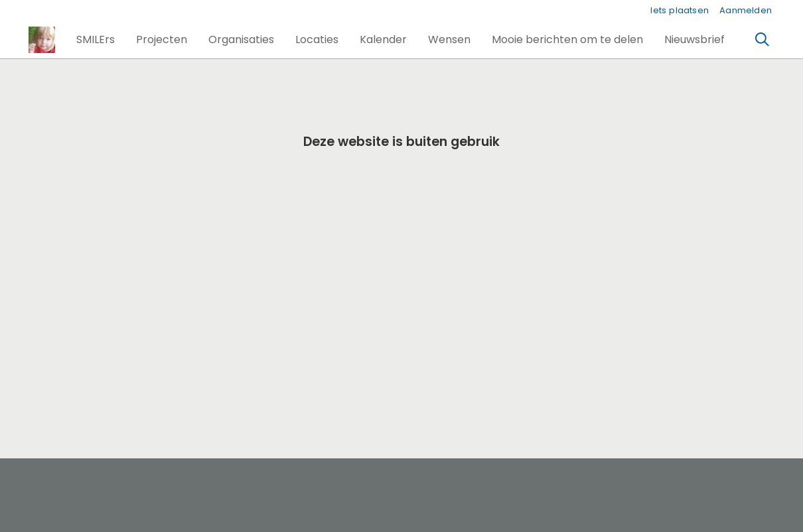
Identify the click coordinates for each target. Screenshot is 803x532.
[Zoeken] (763, 40)
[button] (96, 40)
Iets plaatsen (680, 10)
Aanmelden (746, 10)
